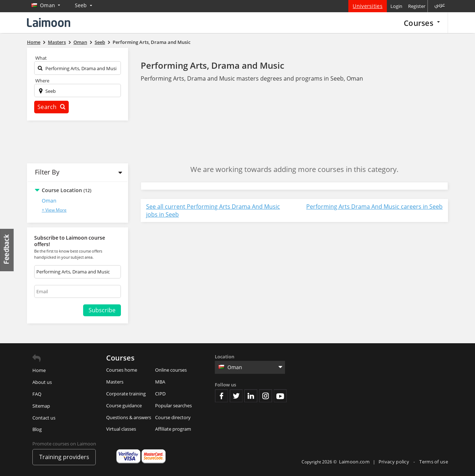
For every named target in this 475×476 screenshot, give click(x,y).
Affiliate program (173, 429)
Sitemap (41, 406)
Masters (115, 382)
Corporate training (126, 394)
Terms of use (434, 462)
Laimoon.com (354, 462)
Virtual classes (121, 429)
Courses (422, 23)
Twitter (236, 396)
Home (39, 370)
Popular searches (173, 405)
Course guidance (124, 405)
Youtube (280, 396)
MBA (160, 382)
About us (42, 382)
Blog (37, 429)
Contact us (44, 418)
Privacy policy (395, 462)
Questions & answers (129, 417)
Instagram (266, 396)
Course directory (173, 417)
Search (51, 107)
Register (417, 6)
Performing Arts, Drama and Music (212, 65)
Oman (49, 201)
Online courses (171, 370)
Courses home (122, 370)
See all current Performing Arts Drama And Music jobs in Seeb (213, 211)
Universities (368, 6)
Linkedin (251, 396)
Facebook (221, 396)
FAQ (37, 394)
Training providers (64, 457)
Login (396, 6)
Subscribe (102, 310)
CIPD (160, 394)
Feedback (7, 250)
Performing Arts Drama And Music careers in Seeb (374, 207)
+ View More (54, 210)
